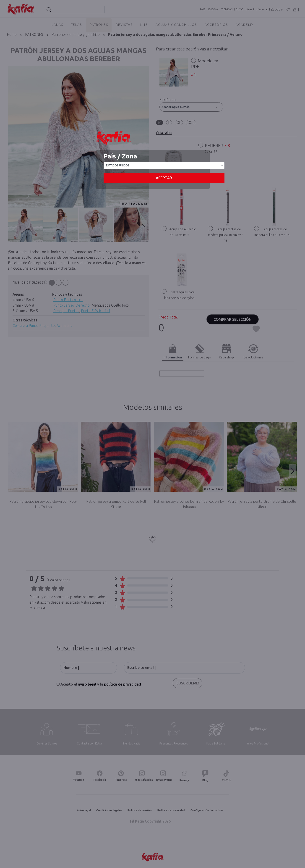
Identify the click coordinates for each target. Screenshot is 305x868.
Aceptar (164, 178)
